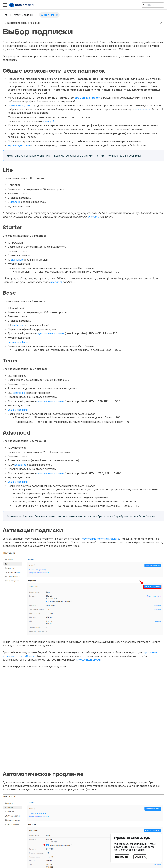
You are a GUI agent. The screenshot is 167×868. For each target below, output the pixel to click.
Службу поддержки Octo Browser (134, 516)
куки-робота (51, 121)
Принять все (122, 857)
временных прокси (87, 98)
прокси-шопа (143, 109)
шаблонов (17, 260)
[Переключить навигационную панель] (5, 5)
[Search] (153, 5)
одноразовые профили (50, 333)
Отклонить (140, 857)
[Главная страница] (6, 15)
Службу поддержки (88, 660)
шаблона (15, 202)
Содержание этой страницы (22, 23)
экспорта (93, 217)
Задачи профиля (18, 342)
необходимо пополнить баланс (100, 539)
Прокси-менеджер (20, 105)
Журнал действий (19, 145)
